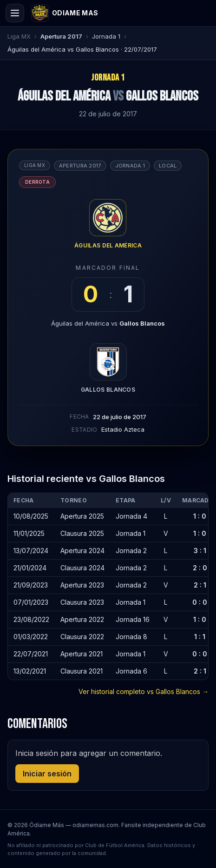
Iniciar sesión (47, 774)
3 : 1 (200, 551)
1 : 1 (200, 637)
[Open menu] (15, 13)
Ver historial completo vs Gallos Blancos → (144, 691)
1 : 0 (200, 516)
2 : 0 (200, 568)
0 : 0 (200, 602)
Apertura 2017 (61, 36)
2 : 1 (200, 585)
